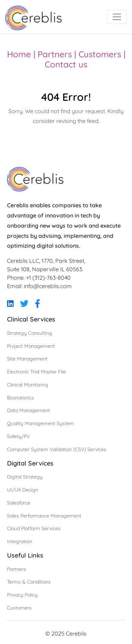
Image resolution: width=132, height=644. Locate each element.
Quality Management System (40, 423)
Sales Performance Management (44, 516)
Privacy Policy (22, 595)
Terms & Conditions (29, 582)
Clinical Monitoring (28, 385)
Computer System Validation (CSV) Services (57, 449)
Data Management (29, 410)
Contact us (66, 64)
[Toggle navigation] (117, 17)
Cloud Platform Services (34, 528)
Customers (100, 54)
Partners (55, 54)
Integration (20, 541)
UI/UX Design (23, 490)
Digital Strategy (25, 477)
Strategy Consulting (30, 333)
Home (19, 54)
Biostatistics (21, 398)
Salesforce (19, 503)
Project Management (31, 346)
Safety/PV (18, 436)
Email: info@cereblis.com (39, 286)
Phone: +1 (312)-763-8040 (39, 278)
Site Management (27, 359)
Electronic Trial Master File (36, 372)
